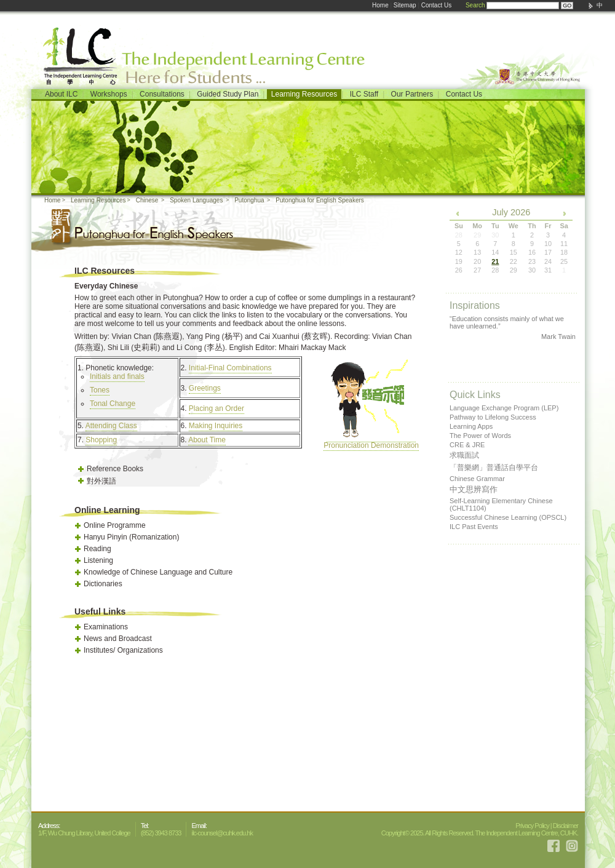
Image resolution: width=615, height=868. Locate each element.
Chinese (147, 200)
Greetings (205, 388)
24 (548, 261)
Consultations (162, 94)
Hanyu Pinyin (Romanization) (131, 537)
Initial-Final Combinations (230, 368)
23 (532, 261)
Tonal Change (113, 404)
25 (564, 261)
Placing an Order (216, 408)
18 (564, 252)
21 (495, 261)
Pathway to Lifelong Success (493, 417)
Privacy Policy (532, 826)
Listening (98, 560)
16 (532, 252)
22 (514, 261)
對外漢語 (101, 481)
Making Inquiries (216, 426)
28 (495, 270)
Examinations (106, 627)
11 (564, 244)
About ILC (61, 94)
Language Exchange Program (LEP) (504, 408)
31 (548, 270)
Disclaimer (565, 826)
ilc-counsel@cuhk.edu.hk (222, 833)
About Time (207, 440)
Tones (100, 390)
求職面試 (464, 455)
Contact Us (436, 5)
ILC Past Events (474, 527)
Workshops (109, 94)
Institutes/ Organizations (123, 650)
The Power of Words (480, 436)
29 (514, 270)
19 (459, 261)
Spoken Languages (196, 200)
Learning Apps (471, 426)
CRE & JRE (467, 445)
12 (459, 252)
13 (477, 252)
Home (380, 5)
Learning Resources (304, 94)
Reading (97, 549)
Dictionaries (103, 584)
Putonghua (249, 200)
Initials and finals (117, 376)
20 (477, 261)
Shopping (101, 440)
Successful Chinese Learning (508, 517)
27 (477, 270)
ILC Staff (364, 94)
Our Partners (412, 94)
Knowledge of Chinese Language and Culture (158, 572)
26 (459, 270)
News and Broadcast (118, 639)
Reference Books (115, 469)
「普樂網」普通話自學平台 (494, 468)
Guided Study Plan (228, 94)
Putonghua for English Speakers (319, 200)
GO (567, 6)
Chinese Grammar (477, 479)
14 (495, 252)
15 (514, 252)
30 (532, 270)
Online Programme (115, 525)
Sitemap (405, 5)
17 (548, 252)
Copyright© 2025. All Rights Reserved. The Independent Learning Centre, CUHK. (480, 833)
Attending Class (111, 426)
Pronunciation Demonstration (371, 441)
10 (548, 244)
